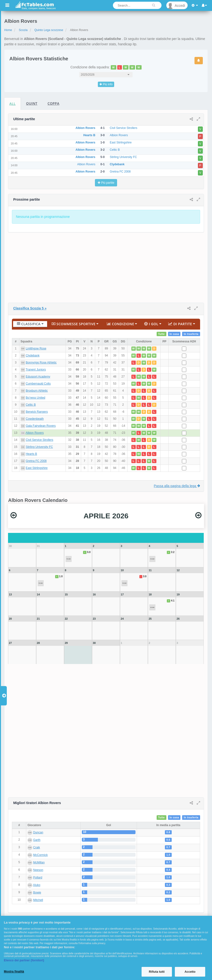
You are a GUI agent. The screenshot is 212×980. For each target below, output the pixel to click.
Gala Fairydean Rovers (41, 426)
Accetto (190, 972)
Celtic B (31, 405)
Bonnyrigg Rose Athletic (41, 363)
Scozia (23, 30)
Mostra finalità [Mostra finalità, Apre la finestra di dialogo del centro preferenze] (14, 972)
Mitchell (38, 900)
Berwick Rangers (37, 412)
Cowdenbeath (35, 419)
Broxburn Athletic (37, 391)
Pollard (38, 877)
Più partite (106, 183)
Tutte (161, 334)
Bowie (37, 893)
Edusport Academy (38, 377)
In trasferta (191, 334)
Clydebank (33, 356)
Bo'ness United (35, 398)
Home (8, 30)
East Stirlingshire (37, 468)
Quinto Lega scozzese (49, 30)
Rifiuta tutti (157, 972)
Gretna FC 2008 (36, 461)
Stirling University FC (39, 447)
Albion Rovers (35, 433)
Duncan (38, 832)
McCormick (41, 855)
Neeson (38, 870)
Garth (37, 840)
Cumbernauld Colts (38, 384)
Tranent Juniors (36, 370)
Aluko (37, 885)
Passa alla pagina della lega (177, 486)
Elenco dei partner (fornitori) (24, 960)
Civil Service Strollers (39, 440)
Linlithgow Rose (36, 348)
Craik (37, 847)
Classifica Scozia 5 (30, 308)
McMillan (39, 862)
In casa (174, 334)
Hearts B (31, 454)
